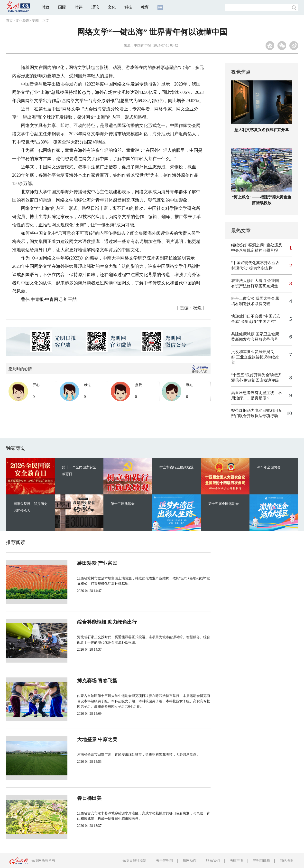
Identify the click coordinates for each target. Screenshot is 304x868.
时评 (79, 7)
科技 (128, 7)
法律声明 (236, 861)
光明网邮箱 (261, 861)
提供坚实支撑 (261, 268)
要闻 (35, 21)
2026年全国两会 (269, 467)
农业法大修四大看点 (249, 281)
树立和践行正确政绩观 (176, 467)
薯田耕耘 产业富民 (97, 563)
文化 (112, 7)
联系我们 (213, 861)
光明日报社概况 (134, 861)
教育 (145, 7)
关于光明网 (165, 861)
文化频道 (22, 21)
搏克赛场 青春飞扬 (97, 681)
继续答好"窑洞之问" (248, 245)
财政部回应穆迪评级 (261, 380)
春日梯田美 (89, 798)
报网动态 (190, 861)
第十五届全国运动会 (223, 504)
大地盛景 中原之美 (97, 739)
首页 (9, 21)
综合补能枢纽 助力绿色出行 (107, 622)
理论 (95, 7)
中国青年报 (142, 45)
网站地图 (286, 861)
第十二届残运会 (123, 504)
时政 (46, 7)
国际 (62, 7)
